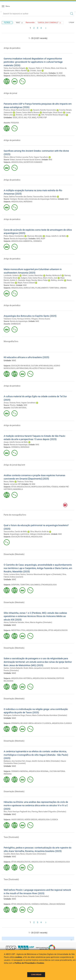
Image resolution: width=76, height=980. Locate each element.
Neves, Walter (9, 482)
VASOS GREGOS (17, 820)
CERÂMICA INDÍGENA (20, 771)
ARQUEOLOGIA (17, 162)
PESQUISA (15, 123)
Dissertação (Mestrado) (14, 554)
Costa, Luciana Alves (12, 574)
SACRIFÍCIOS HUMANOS (33, 162)
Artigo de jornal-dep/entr (14, 465)
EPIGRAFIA (15, 723)
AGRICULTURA (29, 288)
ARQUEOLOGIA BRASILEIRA (37, 630)
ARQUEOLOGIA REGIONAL (39, 771)
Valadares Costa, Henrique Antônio (17, 319)
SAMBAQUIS (16, 324)
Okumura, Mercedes (35, 236)
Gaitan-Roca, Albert (40, 278)
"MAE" (19, 23)
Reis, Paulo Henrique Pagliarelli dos (17, 812)
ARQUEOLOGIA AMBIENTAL (22, 241)
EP (20, 118)
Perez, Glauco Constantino (14, 236)
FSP (45, 118)
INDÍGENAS (28, 202)
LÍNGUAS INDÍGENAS (57, 904)
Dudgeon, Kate (26, 278)
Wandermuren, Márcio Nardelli (15, 71)
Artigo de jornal (10, 93)
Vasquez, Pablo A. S (36, 68)
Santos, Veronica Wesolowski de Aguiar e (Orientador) (41, 574)
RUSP (43, 239)
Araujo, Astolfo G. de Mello (56, 236)
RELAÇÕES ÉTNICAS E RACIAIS (41, 368)
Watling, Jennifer (57, 280)
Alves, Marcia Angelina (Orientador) (39, 622)
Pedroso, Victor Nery (25, 482)
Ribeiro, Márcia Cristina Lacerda (16, 157)
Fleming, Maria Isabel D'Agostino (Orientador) (49, 812)
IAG (25, 118)
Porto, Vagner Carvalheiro (39, 157)
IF (22, 118)
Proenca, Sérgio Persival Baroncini (17, 110)
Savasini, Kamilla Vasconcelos (45, 110)
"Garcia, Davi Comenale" (50, 23)
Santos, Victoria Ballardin (13, 668)
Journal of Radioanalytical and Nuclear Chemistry (29, 73)
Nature (12, 285)
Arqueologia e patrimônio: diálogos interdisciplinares (30, 534)
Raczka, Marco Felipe (40, 280)
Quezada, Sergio (24, 280)
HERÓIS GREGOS (31, 820)
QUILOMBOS (35, 585)
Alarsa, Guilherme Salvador (14, 622)
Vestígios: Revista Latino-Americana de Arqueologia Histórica (33, 199)
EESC (15, 118)
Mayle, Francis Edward (26, 283)
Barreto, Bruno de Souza (13, 896)
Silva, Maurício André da (39, 532)
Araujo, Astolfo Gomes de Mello (16, 442)
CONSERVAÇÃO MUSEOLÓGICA (23, 76)
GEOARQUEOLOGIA (62, 862)
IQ (57, 73)
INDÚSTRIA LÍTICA (18, 630)
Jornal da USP (15, 484)
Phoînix (13, 405)
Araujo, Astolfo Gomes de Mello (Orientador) (43, 761)
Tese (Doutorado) (11, 837)
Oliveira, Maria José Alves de (56, 68)
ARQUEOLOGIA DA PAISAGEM (44, 678)
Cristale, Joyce (36, 71)
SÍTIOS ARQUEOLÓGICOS (21, 487)
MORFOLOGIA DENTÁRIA (41, 487)
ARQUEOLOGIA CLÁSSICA (62, 723)
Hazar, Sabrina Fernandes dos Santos (18, 197)
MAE (61, 73)
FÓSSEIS (55, 487)
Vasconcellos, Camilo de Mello (45, 197)
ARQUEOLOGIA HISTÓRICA (21, 678)
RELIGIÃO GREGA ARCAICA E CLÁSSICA (36, 723)
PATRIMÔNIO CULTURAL (56, 76)
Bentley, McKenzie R (54, 275)
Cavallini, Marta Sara (12, 854)
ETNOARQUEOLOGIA (49, 585)
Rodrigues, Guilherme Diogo (14, 715)
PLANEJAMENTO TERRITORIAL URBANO (51, 288)
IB (30, 484)
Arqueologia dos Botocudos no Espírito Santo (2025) (30, 316)
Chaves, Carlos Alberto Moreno (27, 112)
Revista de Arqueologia (19, 239)
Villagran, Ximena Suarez (41, 319)
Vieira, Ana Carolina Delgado (15, 68)
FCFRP (40, 118)
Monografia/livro (11, 341)
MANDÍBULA (18, 489)
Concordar (36, 975)
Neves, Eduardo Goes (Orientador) (33, 854)
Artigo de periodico (12, 48)
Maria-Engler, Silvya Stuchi (53, 112)
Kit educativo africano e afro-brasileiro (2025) (26, 357)
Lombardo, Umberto (11, 275)
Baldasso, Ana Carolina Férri (14, 761)
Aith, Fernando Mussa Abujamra (53, 115)
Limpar (72, 22)
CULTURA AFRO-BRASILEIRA (42, 366)
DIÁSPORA (15, 585)
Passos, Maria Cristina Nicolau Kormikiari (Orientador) (46, 715)
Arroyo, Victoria (10, 403)
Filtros (7, 23)
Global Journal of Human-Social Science (25, 160)
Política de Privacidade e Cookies (29, 963)
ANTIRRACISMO (22, 368)
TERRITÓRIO (25, 585)
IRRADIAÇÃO (41, 76)
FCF (29, 118)
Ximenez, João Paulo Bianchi (27, 115)
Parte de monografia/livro (15, 515)
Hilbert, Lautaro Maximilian (32, 275)
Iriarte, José (53, 278)
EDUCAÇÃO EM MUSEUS (21, 366)
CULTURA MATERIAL (19, 408)
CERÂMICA (38, 241)
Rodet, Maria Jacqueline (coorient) (37, 668)
